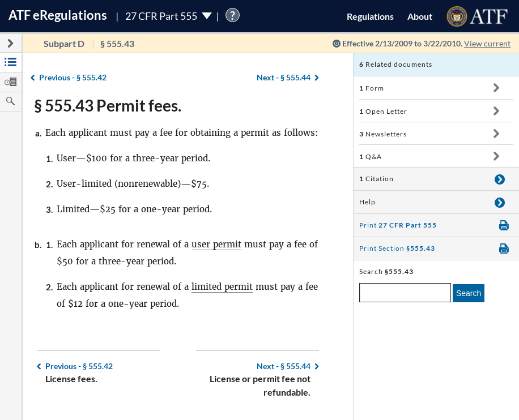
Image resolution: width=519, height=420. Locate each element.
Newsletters (383, 134)
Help (367, 202)
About (420, 16)
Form (372, 88)
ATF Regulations (58, 15)
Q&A (371, 157)
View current (487, 43)
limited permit (222, 287)
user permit (216, 244)
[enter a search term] (405, 293)
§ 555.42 (73, 77)
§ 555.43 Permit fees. (108, 105)
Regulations (370, 16)
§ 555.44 (284, 77)
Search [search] (469, 293)
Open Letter (383, 111)
